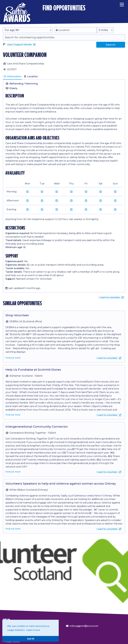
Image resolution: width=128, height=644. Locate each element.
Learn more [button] (33, 630)
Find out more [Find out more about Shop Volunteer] (13, 358)
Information (12, 76)
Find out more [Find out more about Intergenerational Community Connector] (13, 472)
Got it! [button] (31, 639)
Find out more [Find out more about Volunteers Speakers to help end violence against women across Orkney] (13, 529)
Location (31, 76)
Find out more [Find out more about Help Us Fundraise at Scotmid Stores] (13, 415)
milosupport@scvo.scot (84, 626)
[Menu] (122, 4)
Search (111, 45)
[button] (34, 45)
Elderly (13, 88)
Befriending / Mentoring (24, 84)
